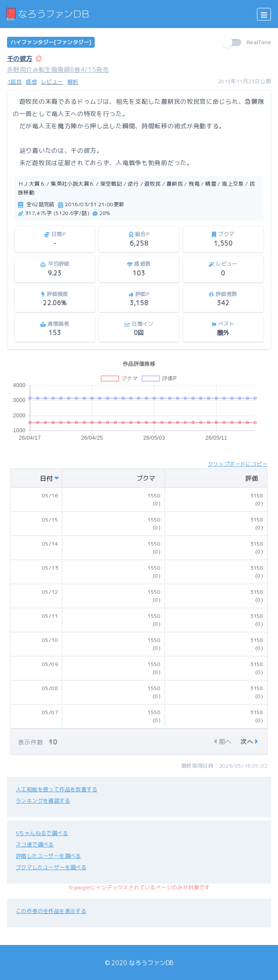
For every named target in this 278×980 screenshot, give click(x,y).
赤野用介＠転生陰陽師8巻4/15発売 (58, 69)
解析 (73, 82)
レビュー (52, 82)
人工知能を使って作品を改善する (57, 789)
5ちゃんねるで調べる (42, 833)
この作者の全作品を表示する (51, 911)
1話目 (14, 82)
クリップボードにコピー (238, 464)
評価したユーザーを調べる (48, 856)
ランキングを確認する (43, 801)
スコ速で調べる (35, 844)
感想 (31, 82)
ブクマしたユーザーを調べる (51, 867)
